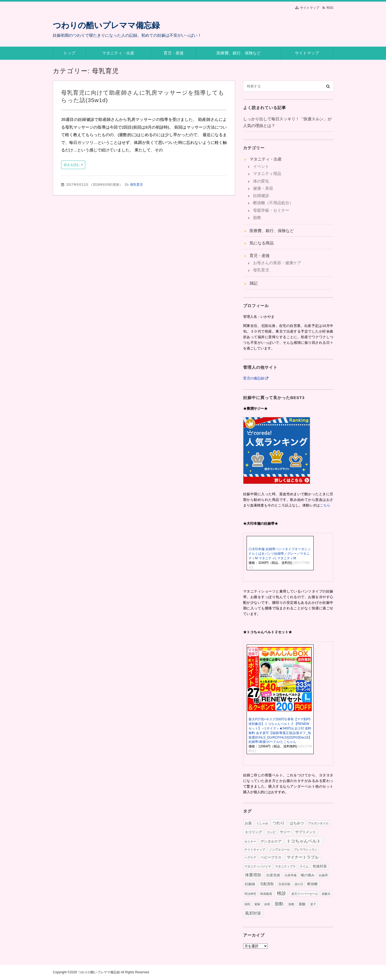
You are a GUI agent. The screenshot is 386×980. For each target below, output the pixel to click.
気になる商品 (262, 243)
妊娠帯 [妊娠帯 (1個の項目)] (323, 875)
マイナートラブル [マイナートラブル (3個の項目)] (303, 857)
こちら (325, 505)
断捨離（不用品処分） (273, 203)
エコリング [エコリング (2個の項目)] (253, 832)
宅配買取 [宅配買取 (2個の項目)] (267, 884)
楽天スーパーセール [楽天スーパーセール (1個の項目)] (305, 894)
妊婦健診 (261, 195)
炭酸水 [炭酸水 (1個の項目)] (326, 894)
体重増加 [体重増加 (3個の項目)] (253, 875)
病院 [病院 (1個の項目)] (247, 904)
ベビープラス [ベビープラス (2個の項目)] (271, 857)
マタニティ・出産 (118, 53)
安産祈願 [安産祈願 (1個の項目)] (284, 884)
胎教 (257, 217)
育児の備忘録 (254, 378)
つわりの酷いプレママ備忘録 (106, 25)
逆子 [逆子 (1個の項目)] (313, 904)
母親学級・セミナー (271, 210)
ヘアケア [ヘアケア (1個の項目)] (250, 858)
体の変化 (261, 181)
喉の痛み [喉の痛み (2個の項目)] (308, 875)
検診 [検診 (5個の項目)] (281, 893)
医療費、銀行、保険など (239, 53)
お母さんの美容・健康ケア (277, 263)
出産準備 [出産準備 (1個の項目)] (291, 875)
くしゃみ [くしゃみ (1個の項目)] (262, 823)
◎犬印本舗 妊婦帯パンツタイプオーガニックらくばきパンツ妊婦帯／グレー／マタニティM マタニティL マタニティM (279, 554)
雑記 (254, 283)
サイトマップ (310, 8)
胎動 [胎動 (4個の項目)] (279, 904)
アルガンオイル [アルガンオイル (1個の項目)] (318, 823)
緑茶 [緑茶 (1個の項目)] (267, 904)
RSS (330, 8)
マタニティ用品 (267, 174)
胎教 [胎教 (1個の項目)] (291, 904)
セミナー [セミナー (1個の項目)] (250, 841)
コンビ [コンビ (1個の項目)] (271, 832)
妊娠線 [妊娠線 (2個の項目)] (250, 884)
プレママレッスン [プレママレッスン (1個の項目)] (306, 849)
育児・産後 (174, 53)
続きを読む (72, 165)
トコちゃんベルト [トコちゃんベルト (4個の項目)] (304, 841)
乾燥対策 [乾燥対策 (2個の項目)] (320, 866)
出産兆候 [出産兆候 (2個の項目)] (273, 875)
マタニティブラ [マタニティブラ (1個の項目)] (285, 866)
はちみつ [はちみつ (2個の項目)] (297, 823)
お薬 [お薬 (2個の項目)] (248, 823)
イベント (261, 166)
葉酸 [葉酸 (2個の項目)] (302, 904)
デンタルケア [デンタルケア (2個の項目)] (271, 841)
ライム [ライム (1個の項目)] (304, 866)
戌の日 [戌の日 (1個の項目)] (299, 884)
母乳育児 (136, 185)
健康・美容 (263, 188)
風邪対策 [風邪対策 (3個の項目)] (253, 913)
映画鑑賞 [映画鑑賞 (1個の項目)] (266, 894)
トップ (69, 53)
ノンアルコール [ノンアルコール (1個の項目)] (279, 849)
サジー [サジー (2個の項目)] (285, 832)
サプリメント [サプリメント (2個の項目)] (306, 832)
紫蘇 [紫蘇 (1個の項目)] (257, 904)
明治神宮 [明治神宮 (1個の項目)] (250, 894)
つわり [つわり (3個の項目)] (279, 823)
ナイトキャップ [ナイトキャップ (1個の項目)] (255, 849)
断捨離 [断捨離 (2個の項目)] (312, 884)
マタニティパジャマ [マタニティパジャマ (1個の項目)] (258, 866)
